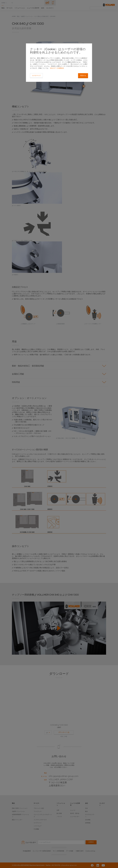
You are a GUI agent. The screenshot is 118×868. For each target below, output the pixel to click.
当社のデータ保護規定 (57, 68)
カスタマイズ (36, 75)
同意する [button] (83, 75)
